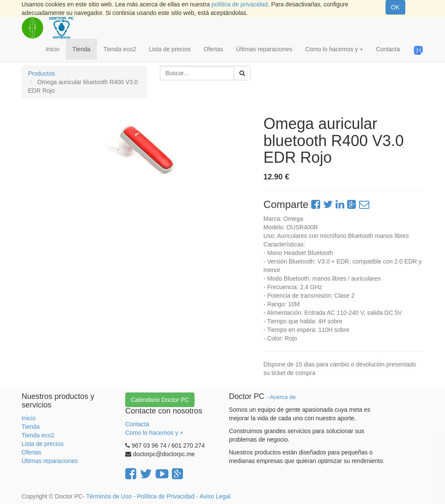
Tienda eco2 (38, 435)
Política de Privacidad (166, 496)
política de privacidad (240, 4)
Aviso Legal (215, 496)
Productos (42, 73)
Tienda (31, 427)
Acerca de (283, 397)
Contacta (137, 424)
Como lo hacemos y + (154, 433)
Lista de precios (43, 444)
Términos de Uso (109, 496)
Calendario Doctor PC (160, 400)
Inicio (29, 418)
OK (395, 7)
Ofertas (32, 452)
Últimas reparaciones (50, 461)
